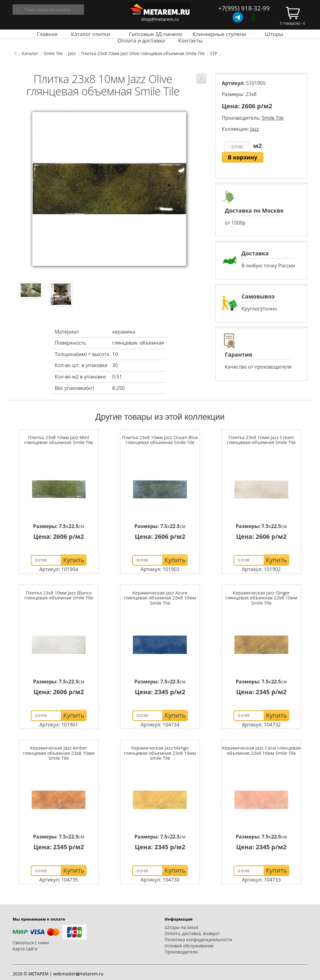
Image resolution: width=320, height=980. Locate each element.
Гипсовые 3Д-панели (156, 34)
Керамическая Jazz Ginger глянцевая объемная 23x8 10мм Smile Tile (261, 598)
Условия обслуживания (189, 946)
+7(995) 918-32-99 (244, 8)
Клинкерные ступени (219, 34)
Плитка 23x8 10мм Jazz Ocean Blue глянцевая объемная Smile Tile (160, 440)
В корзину (242, 157)
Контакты (190, 40)
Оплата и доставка (141, 40)
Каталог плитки (91, 34)
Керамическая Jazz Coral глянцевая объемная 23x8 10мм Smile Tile (261, 750)
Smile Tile (53, 53)
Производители (181, 952)
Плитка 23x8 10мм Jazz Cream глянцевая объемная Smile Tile (261, 440)
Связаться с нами (31, 943)
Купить (74, 560)
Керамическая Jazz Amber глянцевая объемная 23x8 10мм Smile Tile (59, 753)
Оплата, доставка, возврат (192, 933)
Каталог (30, 53)
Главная (47, 34)
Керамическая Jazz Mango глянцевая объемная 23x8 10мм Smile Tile (160, 753)
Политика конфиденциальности (198, 940)
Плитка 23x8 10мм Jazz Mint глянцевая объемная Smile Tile (59, 440)
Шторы (274, 34)
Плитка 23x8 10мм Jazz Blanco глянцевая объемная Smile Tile (59, 595)
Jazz (72, 53)
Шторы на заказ (181, 927)
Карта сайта (25, 949)
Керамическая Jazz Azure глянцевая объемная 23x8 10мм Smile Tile (160, 598)
